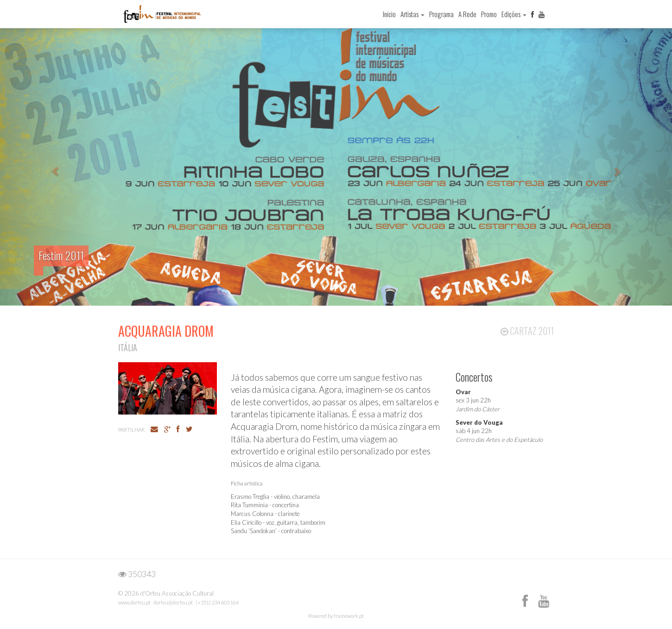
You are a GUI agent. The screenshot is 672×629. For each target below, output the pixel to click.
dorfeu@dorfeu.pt (173, 602)
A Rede (467, 14)
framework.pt (349, 616)
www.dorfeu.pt (134, 602)
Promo (489, 14)
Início (389, 14)
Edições (514, 14)
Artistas (412, 14)
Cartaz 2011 (527, 331)
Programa (441, 14)
